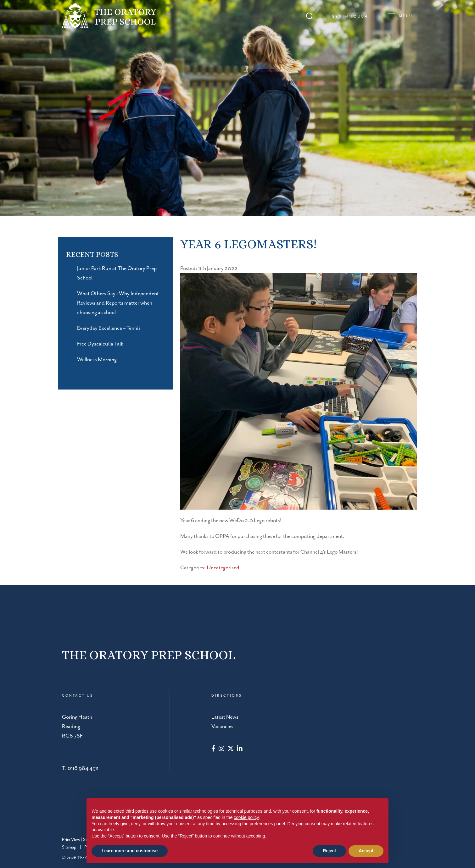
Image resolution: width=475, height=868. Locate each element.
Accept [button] (366, 851)
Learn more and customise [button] (130, 851)
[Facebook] (213, 749)
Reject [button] (329, 851)
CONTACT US (78, 696)
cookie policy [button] (246, 817)
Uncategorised (223, 568)
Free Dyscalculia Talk (100, 344)
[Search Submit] (309, 16)
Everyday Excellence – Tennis (109, 328)
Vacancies (222, 727)
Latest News (225, 717)
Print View (71, 840)
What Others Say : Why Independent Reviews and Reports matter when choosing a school (118, 303)
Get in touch (350, 17)
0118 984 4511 (83, 768)
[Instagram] (221, 749)
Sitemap (69, 847)
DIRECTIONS (227, 696)
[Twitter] (231, 749)
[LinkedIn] (240, 749)
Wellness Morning (97, 360)
